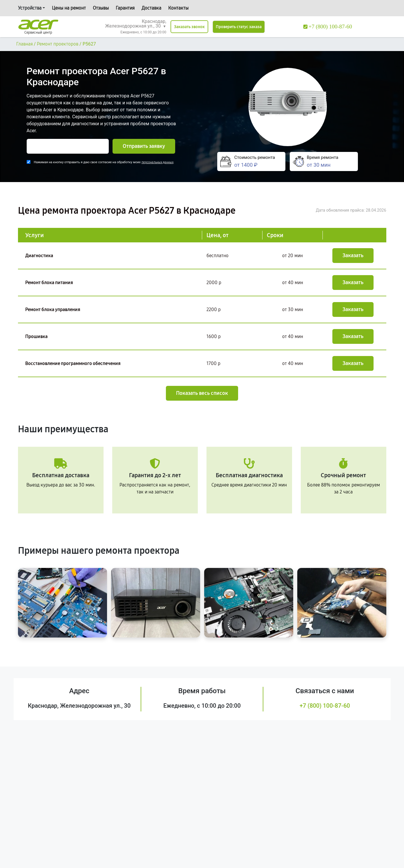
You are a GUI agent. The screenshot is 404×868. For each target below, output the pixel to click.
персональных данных (157, 162)
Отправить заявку (144, 146)
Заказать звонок (189, 27)
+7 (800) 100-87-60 (325, 706)
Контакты (178, 8)
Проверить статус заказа (239, 27)
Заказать (353, 255)
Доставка (151, 8)
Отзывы (101, 8)
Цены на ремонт (69, 8)
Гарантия (125, 8)
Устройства (30, 8)
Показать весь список (202, 393)
